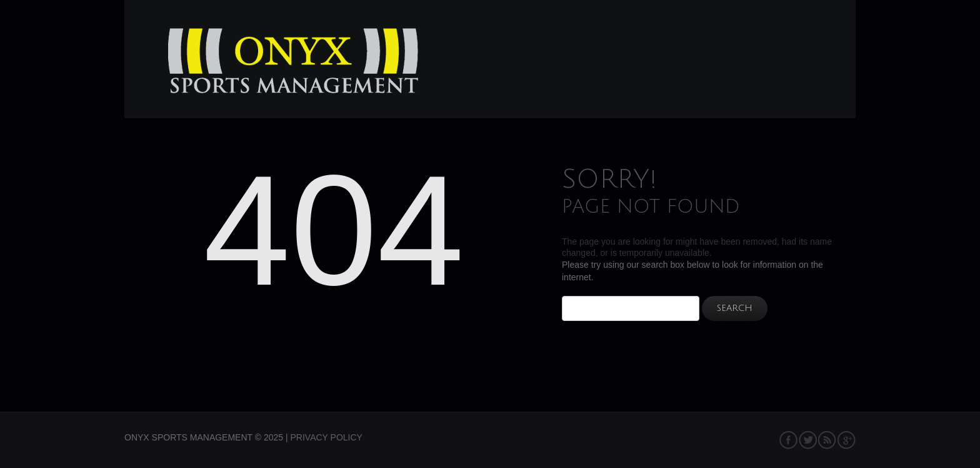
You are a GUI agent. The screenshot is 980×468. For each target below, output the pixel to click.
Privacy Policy (327, 437)
